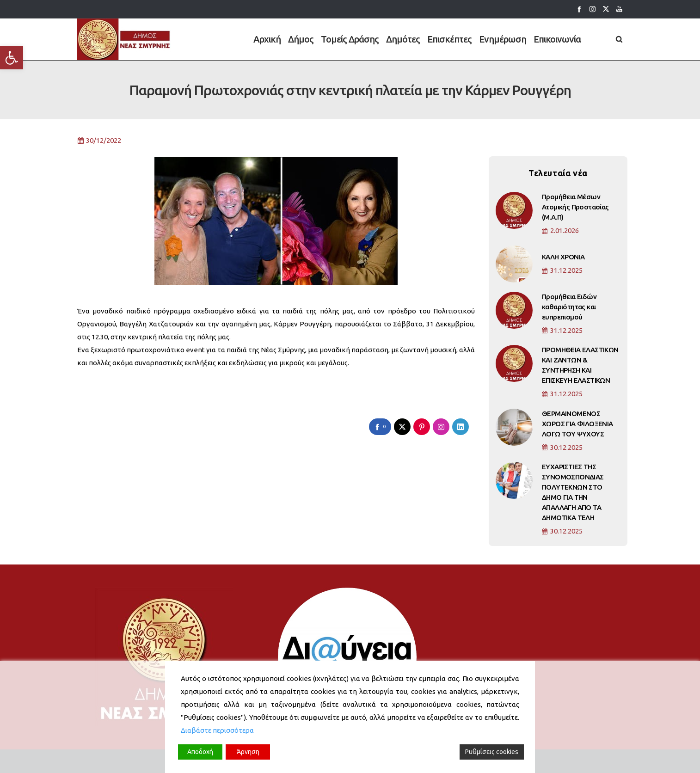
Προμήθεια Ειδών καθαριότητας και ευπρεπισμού (569, 314)
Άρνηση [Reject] (248, 752)
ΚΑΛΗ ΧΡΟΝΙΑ (563, 264)
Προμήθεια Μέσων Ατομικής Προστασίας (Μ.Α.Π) (575, 214)
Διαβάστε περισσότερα (217, 730)
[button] (12, 58)
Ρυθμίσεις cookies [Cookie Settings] (492, 752)
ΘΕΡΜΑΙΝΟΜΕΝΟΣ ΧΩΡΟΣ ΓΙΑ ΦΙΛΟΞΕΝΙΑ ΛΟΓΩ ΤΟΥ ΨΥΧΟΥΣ (577, 431)
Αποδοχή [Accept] (200, 752)
